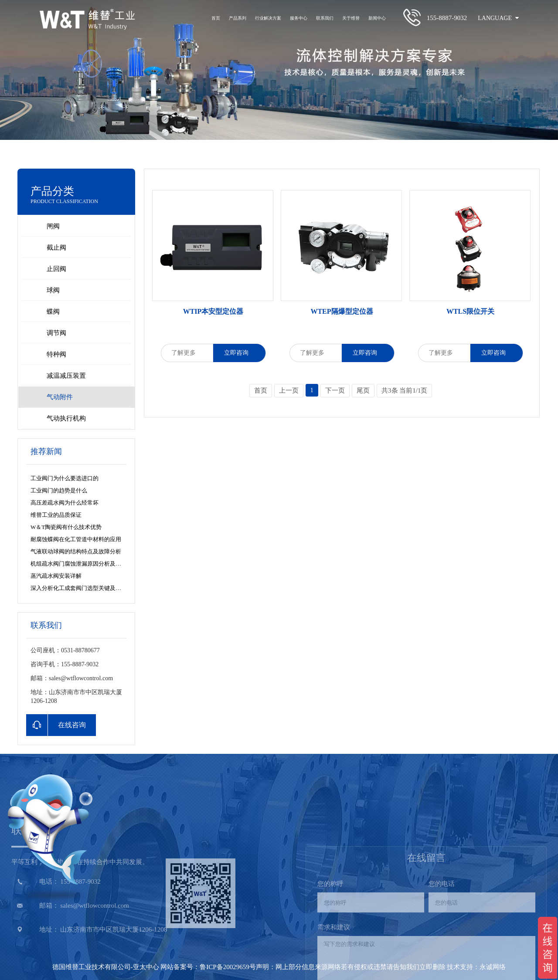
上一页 (289, 390)
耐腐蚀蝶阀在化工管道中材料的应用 (76, 539)
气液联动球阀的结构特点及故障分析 (76, 551)
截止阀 (56, 248)
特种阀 (56, 354)
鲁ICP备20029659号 (228, 967)
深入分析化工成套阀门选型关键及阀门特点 (84, 588)
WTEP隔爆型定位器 (342, 311)
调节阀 (56, 333)
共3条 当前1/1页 (404, 390)
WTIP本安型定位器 (213, 311)
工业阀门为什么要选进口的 (65, 478)
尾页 (363, 390)
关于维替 (351, 18)
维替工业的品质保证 (56, 515)
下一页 (335, 390)
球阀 (53, 290)
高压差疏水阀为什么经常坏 (65, 503)
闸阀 (53, 226)
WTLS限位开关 (470, 311)
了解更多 (187, 353)
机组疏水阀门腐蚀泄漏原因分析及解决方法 (84, 564)
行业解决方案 (268, 18)
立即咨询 (240, 353)
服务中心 (299, 18)
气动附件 (60, 397)
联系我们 (325, 18)
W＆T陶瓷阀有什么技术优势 (66, 527)
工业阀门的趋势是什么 (59, 490)
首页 (216, 18)
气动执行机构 (66, 418)
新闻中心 (377, 18)
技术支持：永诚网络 (476, 967)
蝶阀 (53, 312)
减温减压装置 (66, 376)
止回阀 (56, 269)
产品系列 (238, 18)
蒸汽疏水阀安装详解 (56, 576)
